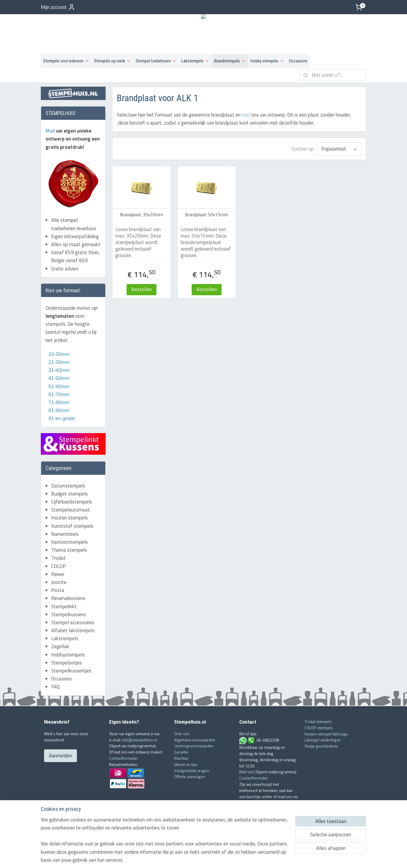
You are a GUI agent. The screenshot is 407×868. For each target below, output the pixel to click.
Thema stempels (69, 550)
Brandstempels (230, 61)
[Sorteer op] (339, 149)
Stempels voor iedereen (66, 61)
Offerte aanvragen (190, 777)
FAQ (55, 687)
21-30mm (58, 362)
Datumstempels (68, 486)
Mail (51, 131)
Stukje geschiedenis (321, 746)
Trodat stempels (318, 722)
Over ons (182, 734)
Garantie (181, 752)
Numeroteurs (65, 534)
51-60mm (58, 387)
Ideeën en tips (186, 764)
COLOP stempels (319, 728)
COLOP (59, 566)
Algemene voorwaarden (195, 740)
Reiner (58, 574)
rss (194, 857)
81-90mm (58, 410)
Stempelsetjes (67, 663)
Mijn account (58, 7)
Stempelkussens (68, 614)
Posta (58, 590)
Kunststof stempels (72, 526)
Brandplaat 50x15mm (206, 215)
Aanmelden (60, 756)
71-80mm (58, 402)
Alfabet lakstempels (73, 630)
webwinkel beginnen (212, 857)
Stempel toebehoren (156, 61)
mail (246, 115)
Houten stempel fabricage (326, 734)
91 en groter (60, 418)
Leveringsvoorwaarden (194, 746)
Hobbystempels (68, 655)
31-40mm (58, 370)
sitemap (185, 857)
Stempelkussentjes (71, 671)
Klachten (181, 758)
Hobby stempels (267, 61)
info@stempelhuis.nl (139, 740)
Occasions (298, 61)
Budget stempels (70, 494)
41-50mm (58, 378)
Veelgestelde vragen (192, 771)
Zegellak (60, 646)
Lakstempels (195, 61)
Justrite (59, 582)
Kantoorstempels (70, 542)
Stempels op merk (113, 61)
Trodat (58, 558)
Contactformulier (123, 758)
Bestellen (141, 289)
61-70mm (58, 395)
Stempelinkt (64, 606)
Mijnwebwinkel (256, 857)
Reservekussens (68, 598)
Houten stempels (70, 518)
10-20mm (58, 354)
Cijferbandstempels (72, 502)
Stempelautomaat (71, 510)
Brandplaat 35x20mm (141, 215)
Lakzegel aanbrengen (323, 740)
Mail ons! (247, 772)
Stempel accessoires (73, 622)
